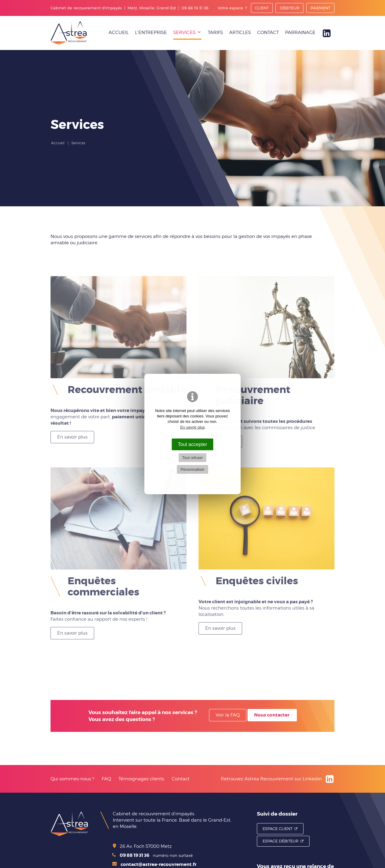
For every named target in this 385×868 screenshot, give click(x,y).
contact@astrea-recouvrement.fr (154, 864)
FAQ (106, 779)
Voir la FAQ (228, 715)
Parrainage (300, 33)
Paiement (320, 8)
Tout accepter (192, 444)
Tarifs (215, 33)
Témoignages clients (141, 779)
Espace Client (277, 829)
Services (184, 33)
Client (262, 8)
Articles (240, 33)
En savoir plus (72, 434)
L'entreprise (151, 33)
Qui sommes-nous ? (72, 779)
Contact (268, 33)
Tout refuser (193, 458)
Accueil (119, 33)
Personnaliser (192, 469)
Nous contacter (272, 715)
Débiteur (290, 8)
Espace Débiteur (280, 841)
